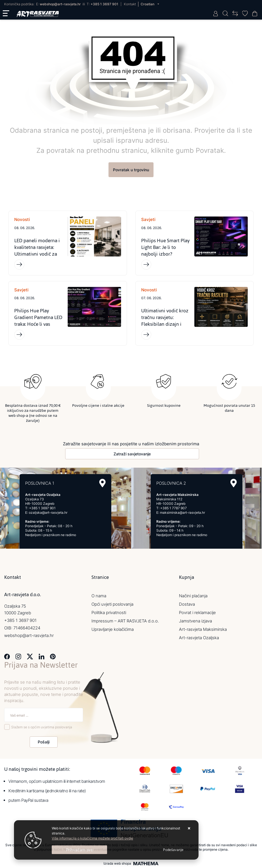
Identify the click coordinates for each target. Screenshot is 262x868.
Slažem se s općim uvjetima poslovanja (42, 727)
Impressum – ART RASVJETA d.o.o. (125, 621)
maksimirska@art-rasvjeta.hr (182, 513)
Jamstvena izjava (195, 621)
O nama (99, 596)
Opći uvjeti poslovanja (112, 604)
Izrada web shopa (117, 864)
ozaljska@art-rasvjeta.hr (48, 513)
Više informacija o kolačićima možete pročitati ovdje (92, 838)
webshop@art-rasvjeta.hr (60, 4)
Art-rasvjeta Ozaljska (199, 638)
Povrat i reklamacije (197, 613)
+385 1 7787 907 (174, 508)
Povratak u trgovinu (131, 170)
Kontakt (130, 4)
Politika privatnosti (109, 613)
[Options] (173, 850)
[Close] (79, 850)
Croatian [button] (148, 4)
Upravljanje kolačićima (113, 629)
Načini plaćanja (193, 596)
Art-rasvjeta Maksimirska (203, 629)
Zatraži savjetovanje (132, 454)
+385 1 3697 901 (104, 4)
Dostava (187, 604)
